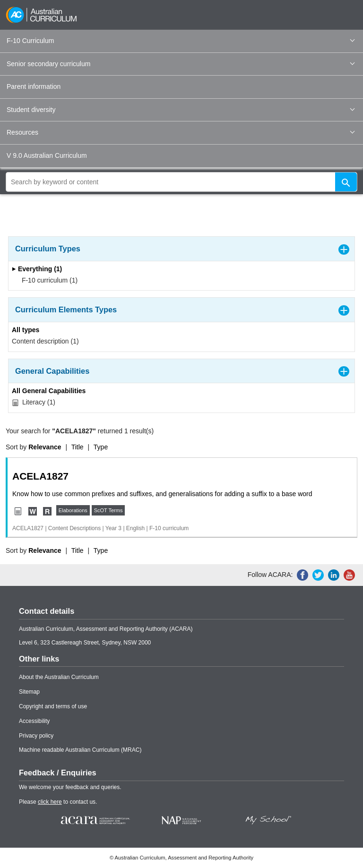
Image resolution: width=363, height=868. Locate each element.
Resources (181, 132)
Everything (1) (37, 269)
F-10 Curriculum (181, 41)
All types (26, 330)
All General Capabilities (49, 391)
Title (78, 447)
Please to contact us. (58, 802)
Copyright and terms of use (53, 706)
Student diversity (181, 110)
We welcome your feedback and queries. (70, 787)
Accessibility (34, 721)
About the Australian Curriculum (59, 677)
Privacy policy (36, 736)
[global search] (181, 182)
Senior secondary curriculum (181, 64)
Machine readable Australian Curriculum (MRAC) (80, 750)
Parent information (34, 86)
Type (101, 447)
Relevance (45, 447)
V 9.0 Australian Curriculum (47, 155)
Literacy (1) (34, 402)
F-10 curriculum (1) (47, 280)
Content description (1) (45, 341)
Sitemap (29, 692)
